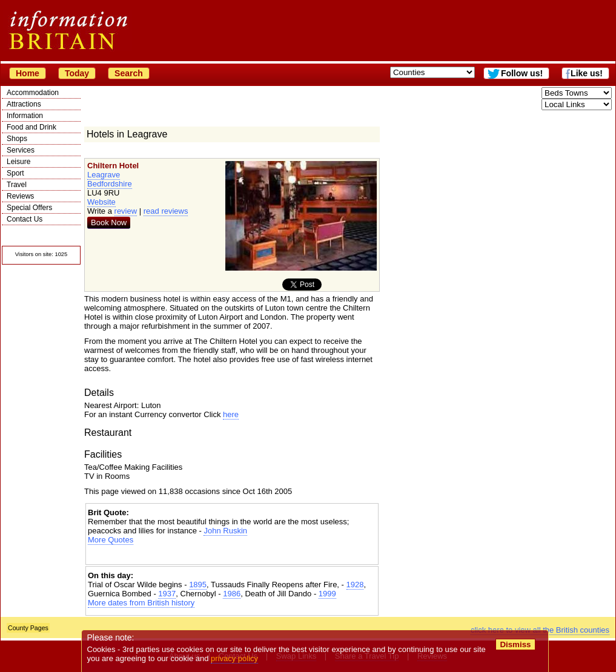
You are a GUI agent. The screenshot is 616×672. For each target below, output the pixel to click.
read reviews (166, 211)
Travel (17, 185)
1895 (198, 585)
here (231, 414)
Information (25, 116)
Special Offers (29, 208)
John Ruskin (225, 531)
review (126, 211)
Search (129, 73)
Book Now (109, 222)
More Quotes (111, 540)
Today (77, 73)
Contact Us (25, 219)
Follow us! (522, 73)
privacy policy (234, 658)
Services (21, 150)
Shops (17, 139)
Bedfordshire (110, 184)
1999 (327, 594)
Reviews (20, 196)
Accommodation (33, 93)
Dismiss (515, 644)
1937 (167, 594)
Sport (15, 173)
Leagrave (104, 175)
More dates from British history (141, 603)
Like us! (587, 73)
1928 (355, 585)
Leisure (18, 162)
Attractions (24, 104)
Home (28, 73)
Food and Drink (31, 127)
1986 (232, 594)
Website (101, 202)
